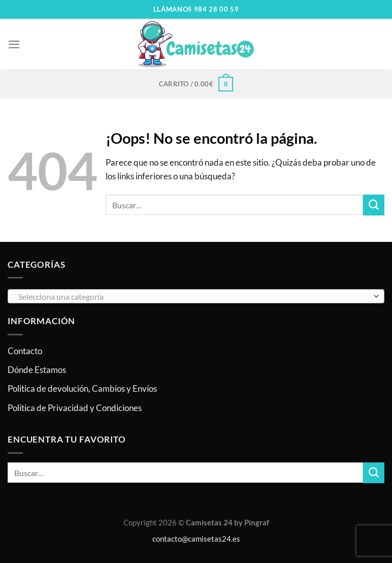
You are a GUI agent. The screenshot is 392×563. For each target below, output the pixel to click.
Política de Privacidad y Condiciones (75, 408)
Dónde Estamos (37, 370)
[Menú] (14, 44)
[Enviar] (374, 205)
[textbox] (193, 297)
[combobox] (196, 297)
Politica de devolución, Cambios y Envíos (82, 389)
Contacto (25, 351)
